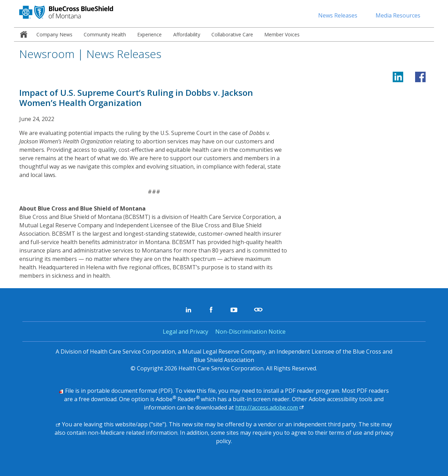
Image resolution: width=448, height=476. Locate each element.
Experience (149, 34)
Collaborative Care (232, 34)
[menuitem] (22, 34)
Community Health (105, 34)
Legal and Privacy (185, 332)
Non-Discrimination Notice (250, 332)
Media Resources (398, 15)
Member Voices (282, 34)
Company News (54, 34)
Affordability (187, 34)
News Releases (338, 15)
